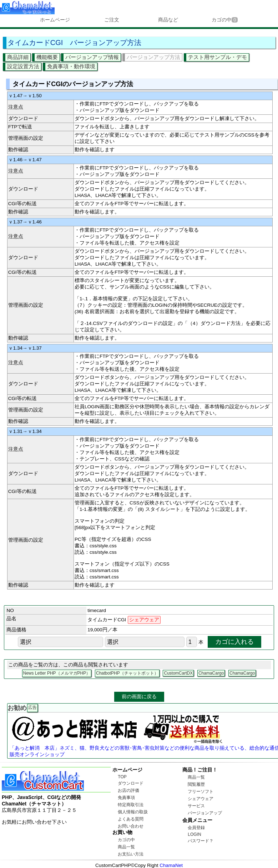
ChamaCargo (211, 673)
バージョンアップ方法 (153, 57)
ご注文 (112, 20)
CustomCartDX (178, 673)
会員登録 (196, 828)
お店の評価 (128, 790)
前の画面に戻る (139, 696)
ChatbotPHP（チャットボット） (127, 673)
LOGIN (194, 834)
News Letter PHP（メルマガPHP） (57, 673)
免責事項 (126, 798)
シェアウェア (201, 799)
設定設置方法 (23, 66)
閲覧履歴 (196, 784)
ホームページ (55, 20)
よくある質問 (131, 819)
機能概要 (47, 57)
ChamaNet (171, 865)
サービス (196, 806)
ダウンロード (131, 783)
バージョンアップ (205, 813)
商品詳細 (18, 57)
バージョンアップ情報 (92, 57)
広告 (32, 707)
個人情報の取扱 (133, 812)
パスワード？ (201, 841)
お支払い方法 (131, 854)
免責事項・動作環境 (71, 66)
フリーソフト (201, 791)
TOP (122, 777)
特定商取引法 (131, 805)
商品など (168, 20)
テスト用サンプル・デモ (218, 57)
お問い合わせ (131, 826)
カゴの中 (225, 20)
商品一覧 (126, 847)
